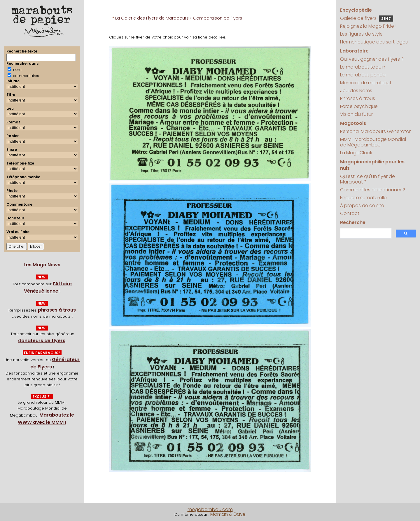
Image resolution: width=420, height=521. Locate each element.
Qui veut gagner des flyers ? (372, 59)
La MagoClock (356, 153)
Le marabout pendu (363, 75)
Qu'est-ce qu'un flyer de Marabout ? (367, 179)
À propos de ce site (362, 206)
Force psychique (359, 106)
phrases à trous (57, 310)
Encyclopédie (356, 10)
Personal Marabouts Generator (375, 131)
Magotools (353, 123)
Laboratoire (354, 51)
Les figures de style (361, 34)
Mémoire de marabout (366, 83)
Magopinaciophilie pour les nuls (372, 165)
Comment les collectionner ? (373, 190)
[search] (365, 234)
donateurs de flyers (42, 341)
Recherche (353, 222)
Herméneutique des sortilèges (374, 42)
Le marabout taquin (363, 67)
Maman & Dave (228, 514)
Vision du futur (356, 114)
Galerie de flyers (367, 18)
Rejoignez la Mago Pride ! (368, 26)
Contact (350, 213)
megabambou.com (210, 509)
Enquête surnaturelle (363, 198)
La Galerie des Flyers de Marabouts (152, 18)
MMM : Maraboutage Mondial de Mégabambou (373, 142)
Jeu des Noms (356, 91)
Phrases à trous (358, 98)
